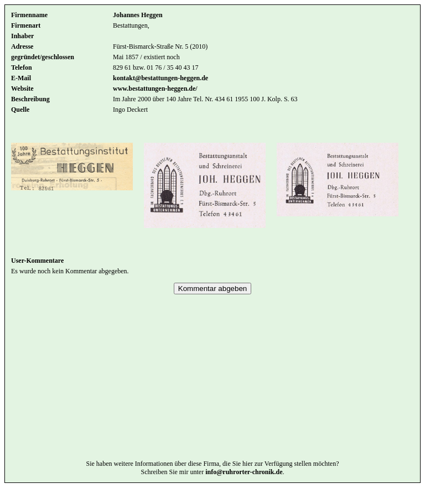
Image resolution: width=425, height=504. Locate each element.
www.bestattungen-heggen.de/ (155, 89)
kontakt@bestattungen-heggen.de (160, 78)
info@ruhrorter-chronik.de (244, 489)
